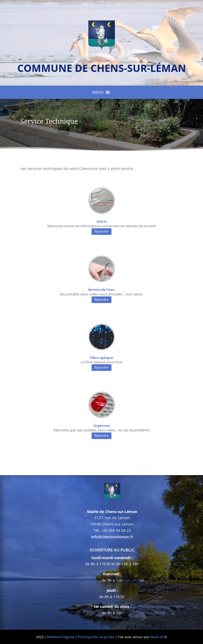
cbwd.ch (157, 637)
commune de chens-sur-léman (102, 68)
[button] (98, 92)
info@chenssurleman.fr (112, 537)
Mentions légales (61, 637)
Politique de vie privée (96, 637)
